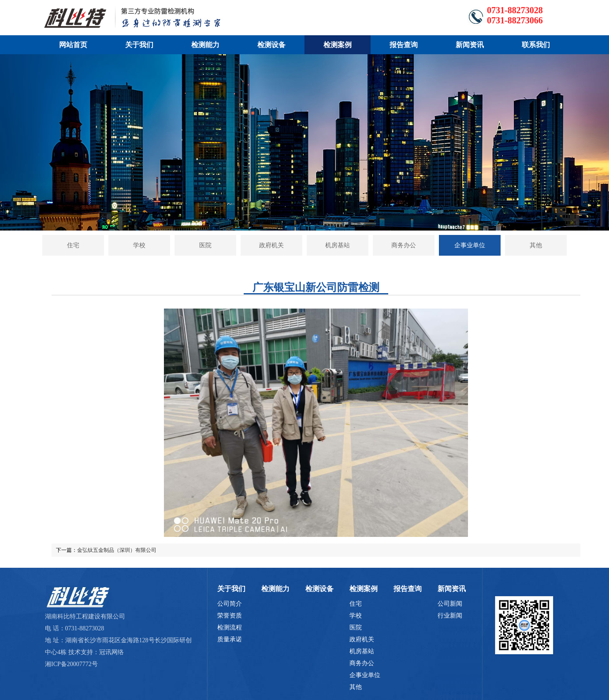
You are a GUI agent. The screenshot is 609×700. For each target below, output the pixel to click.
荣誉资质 (230, 616)
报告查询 (404, 45)
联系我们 (536, 45)
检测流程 (230, 627)
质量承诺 (230, 639)
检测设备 (271, 45)
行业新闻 (450, 616)
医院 (205, 245)
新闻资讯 (470, 45)
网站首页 (73, 45)
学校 (139, 245)
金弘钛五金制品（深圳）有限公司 (117, 550)
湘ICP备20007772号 (71, 664)
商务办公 (404, 245)
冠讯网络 (111, 652)
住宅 (73, 245)
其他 (536, 245)
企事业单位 (470, 245)
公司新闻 (450, 604)
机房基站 (338, 245)
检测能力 (205, 45)
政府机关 (271, 245)
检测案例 (338, 45)
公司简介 (230, 604)
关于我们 (139, 45)
